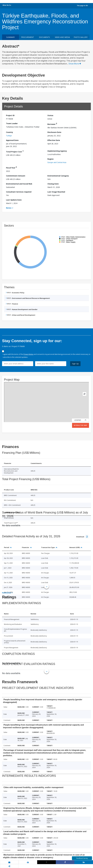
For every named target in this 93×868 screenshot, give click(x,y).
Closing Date (53, 184)
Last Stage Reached (56, 192)
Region (50, 159)
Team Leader (12, 123)
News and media (62, 37)
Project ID (10, 115)
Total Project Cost (15, 151)
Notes (9, 208)
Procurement (27, 37)
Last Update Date (14, 200)
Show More (75, 64)
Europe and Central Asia (57, 162)
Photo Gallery (81, 37)
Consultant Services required (19, 192)
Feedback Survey (82, 858)
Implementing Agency (57, 151)
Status (50, 115)
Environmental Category (58, 176)
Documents (44, 37)
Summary (11, 37)
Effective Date (54, 140)
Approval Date (12, 140)
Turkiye (9, 136)
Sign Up (75, 364)
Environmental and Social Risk (19, 184)
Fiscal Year (11, 167)
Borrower (52, 124)
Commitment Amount (16, 176)
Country (10, 132)
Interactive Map (81, 425)
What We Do (7, 5)
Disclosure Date (54, 132)
